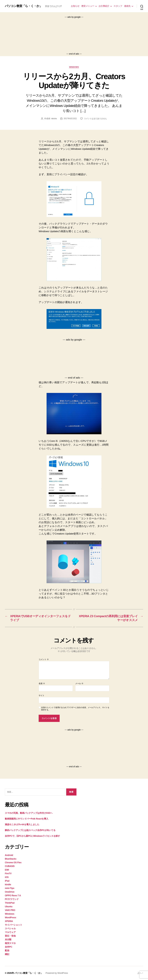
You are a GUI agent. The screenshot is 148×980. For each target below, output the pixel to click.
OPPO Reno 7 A (13, 896)
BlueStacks (11, 859)
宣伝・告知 (10, 936)
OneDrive (10, 892)
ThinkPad (10, 903)
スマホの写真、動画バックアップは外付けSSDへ (29, 813)
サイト (42, 695)
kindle (8, 885)
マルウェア (10, 932)
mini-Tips (10, 888)
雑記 (7, 954)
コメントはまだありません (95, 119)
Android (9, 855)
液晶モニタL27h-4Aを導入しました (22, 824)
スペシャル (10, 929)
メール (79, 683)
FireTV (8, 874)
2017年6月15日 (70, 119)
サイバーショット (14, 925)
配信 (7, 951)
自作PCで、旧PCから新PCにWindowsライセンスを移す (32, 836)
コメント (44, 659)
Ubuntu (9, 907)
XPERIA (9, 921)
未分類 (8, 940)
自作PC (9, 947)
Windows (74, 67)
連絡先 (127, 6)
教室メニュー (88, 6)
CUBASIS (10, 866)
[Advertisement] (74, 35)
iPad (7, 881)
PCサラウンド (12, 899)
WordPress (10, 918)
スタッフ (118, 6)
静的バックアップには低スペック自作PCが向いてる (30, 830)
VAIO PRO (10, 910)
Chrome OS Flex (13, 863)
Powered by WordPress (57, 973)
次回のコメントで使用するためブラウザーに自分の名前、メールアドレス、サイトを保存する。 (75, 709)
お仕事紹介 (104, 6)
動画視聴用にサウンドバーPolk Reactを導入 (27, 819)
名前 (42, 683)
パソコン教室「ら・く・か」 (24, 6)
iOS (7, 877)
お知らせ (75, 6)
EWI (7, 870)
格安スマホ (10, 943)
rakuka (54, 119)
